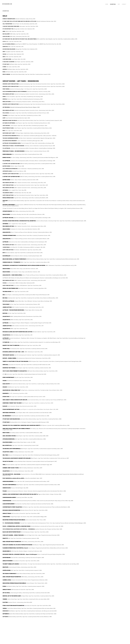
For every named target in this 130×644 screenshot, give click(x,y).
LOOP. (4, 118)
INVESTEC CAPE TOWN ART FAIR (11, 84)
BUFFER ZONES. (6, 166)
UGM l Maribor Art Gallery (11, 278)
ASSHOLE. (5, 69)
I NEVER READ (6, 247)
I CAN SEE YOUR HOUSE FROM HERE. (11, 26)
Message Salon (39, 136)
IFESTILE (5, 99)
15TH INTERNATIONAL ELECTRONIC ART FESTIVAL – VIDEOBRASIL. (19, 529)
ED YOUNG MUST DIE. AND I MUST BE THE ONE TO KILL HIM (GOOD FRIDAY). (20, 39)
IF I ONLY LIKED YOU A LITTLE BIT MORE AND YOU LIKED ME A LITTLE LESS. (20, 21)
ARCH (4, 52)
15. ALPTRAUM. (6, 148)
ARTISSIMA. (6, 190)
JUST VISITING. (6, 126)
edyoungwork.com (7, 4)
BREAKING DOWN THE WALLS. (10, 120)
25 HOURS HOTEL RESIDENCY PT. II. (11, 136)
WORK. (4, 97)
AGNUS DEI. (5, 47)
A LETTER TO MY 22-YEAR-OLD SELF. (11, 164)
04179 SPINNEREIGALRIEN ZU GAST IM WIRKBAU (15, 92)
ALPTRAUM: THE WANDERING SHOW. (12, 143)
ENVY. (4, 131)
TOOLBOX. (5, 115)
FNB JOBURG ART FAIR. (8, 94)
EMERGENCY (6, 611)
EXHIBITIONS (113, 4)
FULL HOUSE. (6, 113)
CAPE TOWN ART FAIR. (8, 195)
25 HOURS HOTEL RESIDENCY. (10, 141)
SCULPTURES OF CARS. (8, 128)
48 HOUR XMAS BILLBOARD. (9, 49)
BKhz (13, 154)
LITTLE (4, 42)
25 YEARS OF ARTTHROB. (9, 123)
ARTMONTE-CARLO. (7, 171)
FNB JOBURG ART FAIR (8, 226)
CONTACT (124, 4)
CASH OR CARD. (6, 36)
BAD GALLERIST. (6, 34)
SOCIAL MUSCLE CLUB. (8, 198)
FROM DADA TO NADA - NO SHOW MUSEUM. (13, 146)
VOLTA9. (5, 283)
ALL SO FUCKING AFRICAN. (9, 44)
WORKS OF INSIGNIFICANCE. (9, 19)
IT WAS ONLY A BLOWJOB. (8, 62)
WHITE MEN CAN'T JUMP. (9, 133)
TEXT (119, 4)
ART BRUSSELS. (6, 107)
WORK (107, 4)
